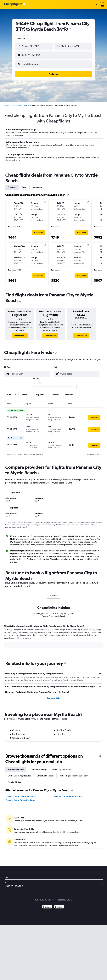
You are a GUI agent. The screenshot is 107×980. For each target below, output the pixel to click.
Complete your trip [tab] (38, 767)
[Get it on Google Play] (47, 905)
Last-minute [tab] (37, 185)
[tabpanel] (53, 637)
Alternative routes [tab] (16, 767)
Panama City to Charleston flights (21, 794)
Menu (102, 5)
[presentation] (70, 29)
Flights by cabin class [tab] (62, 767)
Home (6, 103)
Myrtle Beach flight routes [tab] (19, 774)
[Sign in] (97, 5)
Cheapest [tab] (12, 185)
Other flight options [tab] (45, 774)
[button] (33, 55)
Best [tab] (24, 185)
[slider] (75, 384)
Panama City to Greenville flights (21, 798)
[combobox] (22, 38)
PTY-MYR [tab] (54, 593)
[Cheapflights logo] (13, 4)
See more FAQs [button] (53, 696)
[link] (20, 333)
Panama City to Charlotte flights (68, 794)
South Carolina (24, 103)
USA (14, 103)
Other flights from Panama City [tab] (74, 774)
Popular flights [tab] (14, 780)
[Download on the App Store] (59, 905)
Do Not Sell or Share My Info (45, 898)
